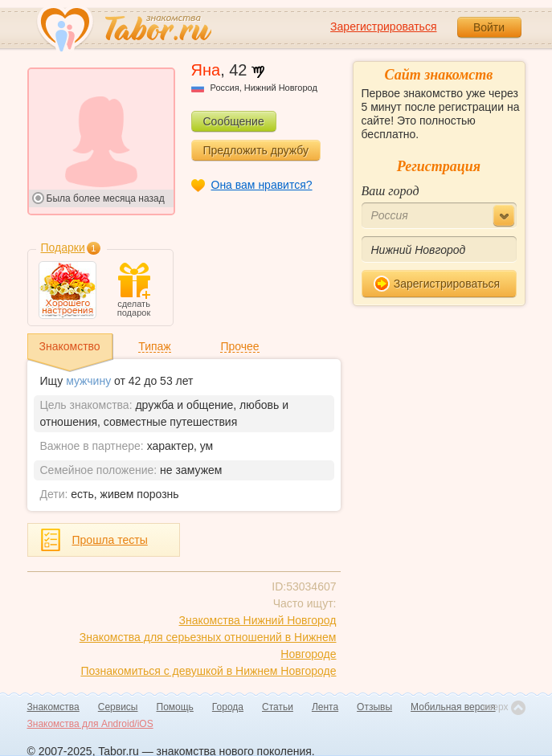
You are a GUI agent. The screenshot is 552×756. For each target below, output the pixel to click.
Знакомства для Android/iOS (90, 724)
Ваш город (390, 191)
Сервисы (118, 707)
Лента (325, 707)
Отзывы (374, 707)
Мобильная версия (453, 707)
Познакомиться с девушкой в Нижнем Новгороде (208, 671)
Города (228, 707)
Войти (489, 27)
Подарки (63, 247)
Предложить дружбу (256, 150)
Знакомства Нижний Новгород (258, 620)
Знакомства (53, 707)
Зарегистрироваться (383, 27)
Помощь (175, 707)
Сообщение (234, 121)
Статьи (278, 707)
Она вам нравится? (262, 185)
